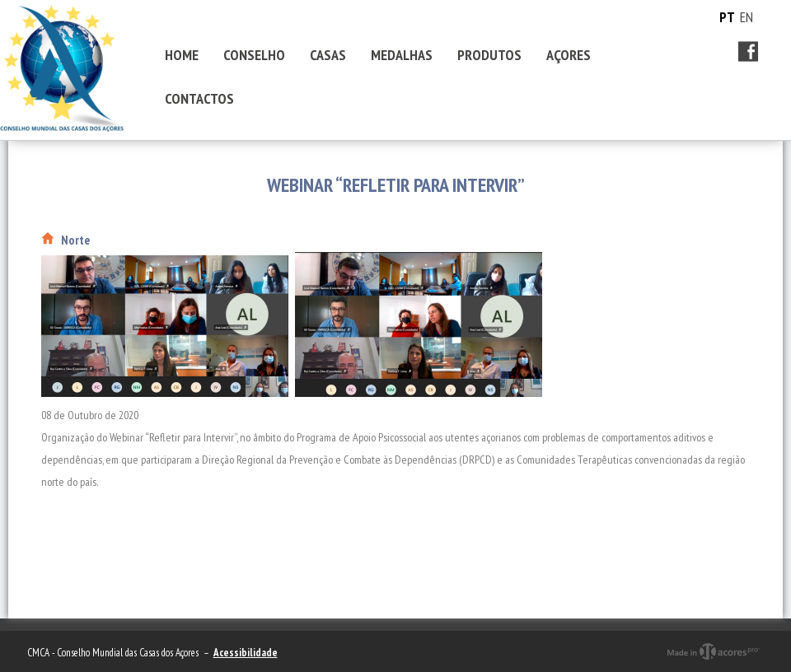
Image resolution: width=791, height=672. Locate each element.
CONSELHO (254, 55)
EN (747, 17)
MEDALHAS (402, 55)
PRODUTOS (489, 55)
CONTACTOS (199, 98)
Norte (75, 240)
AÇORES (569, 55)
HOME (182, 55)
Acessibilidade (246, 653)
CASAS (328, 55)
